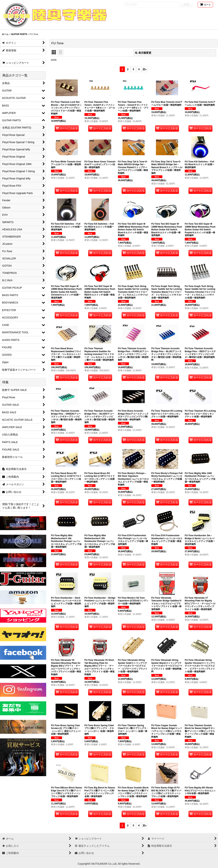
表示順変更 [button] (143, 53)
